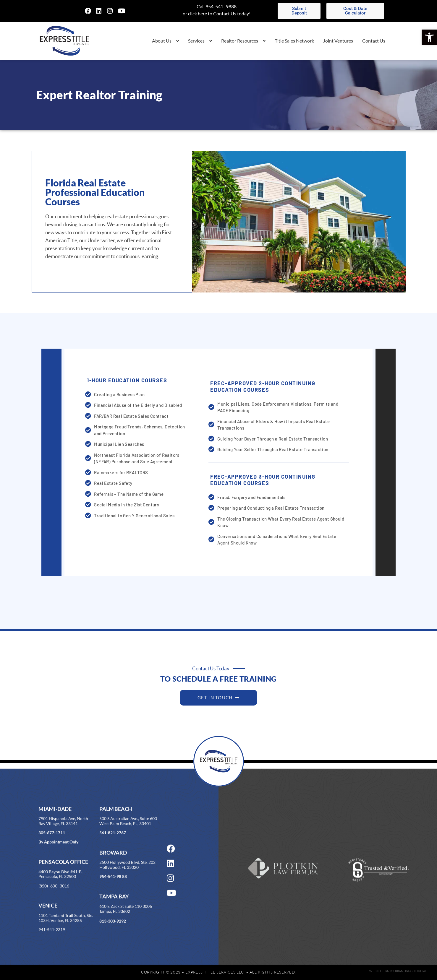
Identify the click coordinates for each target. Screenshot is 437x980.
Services (196, 41)
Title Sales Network (294, 41)
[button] (429, 37)
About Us (162, 41)
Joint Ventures (338, 41)
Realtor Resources (240, 41)
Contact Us (374, 41)
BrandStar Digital (411, 971)
